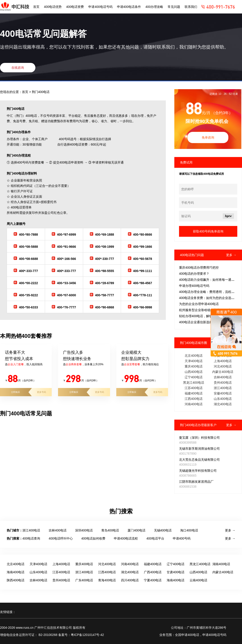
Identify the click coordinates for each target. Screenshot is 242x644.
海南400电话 (16, 572)
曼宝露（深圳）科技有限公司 (199, 438)
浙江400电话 (223, 388)
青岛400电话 (110, 530)
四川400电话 (130, 580)
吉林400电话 (223, 377)
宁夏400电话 (153, 580)
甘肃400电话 (176, 572)
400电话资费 (75, 7)
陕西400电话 (16, 580)
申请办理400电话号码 (194, 286)
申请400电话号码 (100, 7)
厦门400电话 (136, 530)
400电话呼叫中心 (61, 538)
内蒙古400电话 (223, 372)
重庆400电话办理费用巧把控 (199, 268)
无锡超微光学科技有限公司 (198, 471)
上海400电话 (223, 361)
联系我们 (191, 7)
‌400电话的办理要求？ (194, 274)
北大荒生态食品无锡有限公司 (199, 460)
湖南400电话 (221, 564)
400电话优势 (53, 7)
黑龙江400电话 (193, 383)
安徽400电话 (223, 393)
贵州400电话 (223, 383)
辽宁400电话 (193, 377)
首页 (36, 7)
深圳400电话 (84, 530)
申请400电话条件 (129, 7)
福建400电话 (193, 393)
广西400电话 (153, 572)
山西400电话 (193, 372)
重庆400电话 (193, 366)
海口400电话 (189, 530)
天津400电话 (193, 361)
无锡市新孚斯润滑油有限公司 (199, 449)
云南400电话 (198, 580)
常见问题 (174, 7)
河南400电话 (193, 404)
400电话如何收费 (93, 538)
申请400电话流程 (126, 538)
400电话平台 (155, 538)
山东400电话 (223, 399)
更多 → (231, 255)
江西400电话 (193, 399)
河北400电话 (223, 366)
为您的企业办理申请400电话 (199, 304)
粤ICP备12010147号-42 (87, 635)
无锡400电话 (163, 530)
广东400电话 (84, 580)
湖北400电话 (223, 404)
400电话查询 (31, 538)
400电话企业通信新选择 (196, 322)
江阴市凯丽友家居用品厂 (196, 482)
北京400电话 (193, 356)
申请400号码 (182, 538)
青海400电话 (107, 580)
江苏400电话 (193, 388)
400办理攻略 (154, 7)
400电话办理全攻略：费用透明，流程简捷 (208, 292)
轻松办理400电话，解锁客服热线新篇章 (207, 316)
